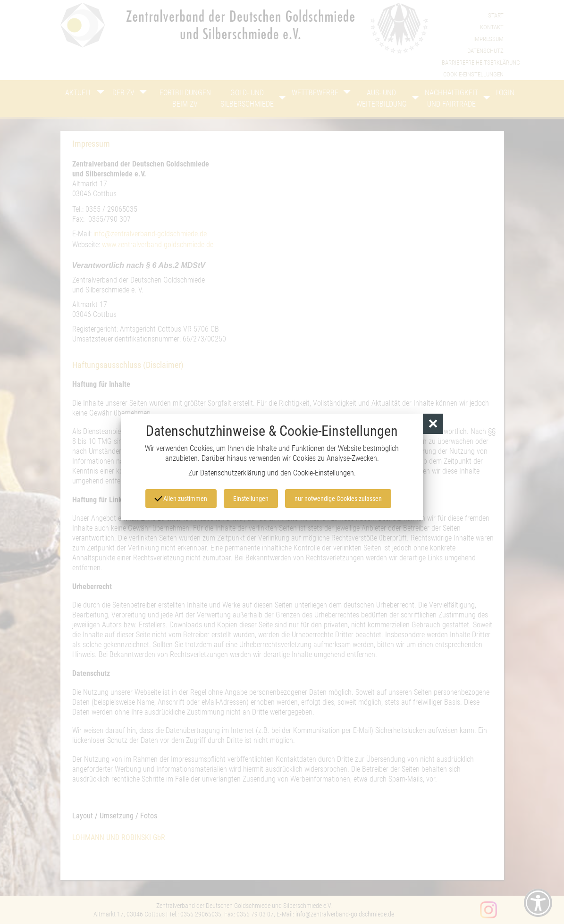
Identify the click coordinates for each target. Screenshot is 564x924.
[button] (433, 424)
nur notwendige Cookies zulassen (338, 499)
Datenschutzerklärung (233, 473)
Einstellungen (251, 499)
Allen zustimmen (181, 498)
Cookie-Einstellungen (324, 473)
